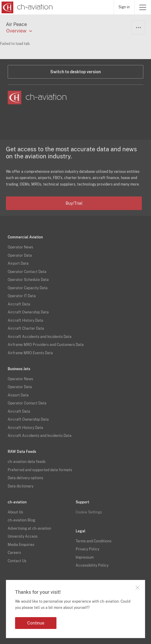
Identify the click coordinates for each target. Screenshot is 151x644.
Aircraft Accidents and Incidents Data (40, 337)
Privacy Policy (87, 549)
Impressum (85, 557)
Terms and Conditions (94, 541)
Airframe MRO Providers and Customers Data (46, 345)
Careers (14, 553)
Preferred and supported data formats (40, 470)
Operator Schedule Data (28, 280)
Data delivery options (25, 478)
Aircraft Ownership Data (28, 312)
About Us (15, 512)
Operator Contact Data (27, 272)
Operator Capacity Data (28, 288)
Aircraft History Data (25, 321)
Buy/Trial (74, 203)
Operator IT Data (22, 296)
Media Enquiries (21, 545)
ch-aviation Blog (21, 520)
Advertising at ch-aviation (29, 528)
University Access (23, 536)
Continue (36, 623)
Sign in (124, 7)
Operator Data (20, 256)
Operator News (20, 247)
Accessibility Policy (92, 565)
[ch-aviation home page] (26, 7)
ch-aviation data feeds (27, 462)
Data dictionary (21, 486)
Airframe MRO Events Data (30, 353)
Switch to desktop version (75, 72)
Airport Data (18, 264)
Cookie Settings (89, 512)
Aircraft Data (19, 304)
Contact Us (17, 561)
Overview (16, 31)
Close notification (137, 588)
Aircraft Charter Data (26, 328)
